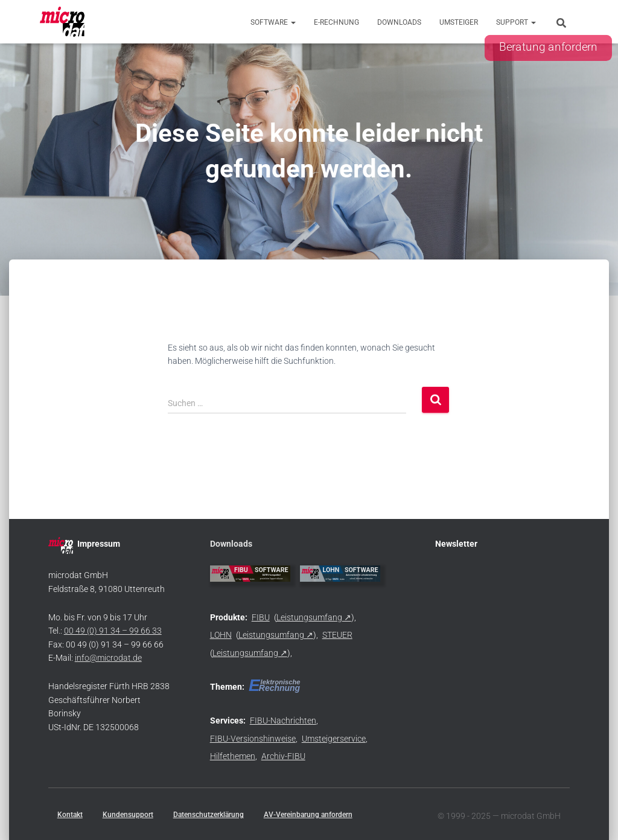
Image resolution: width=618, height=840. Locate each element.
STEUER (337, 635)
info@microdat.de (108, 658)
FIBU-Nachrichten (283, 721)
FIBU (261, 617)
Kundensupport (128, 815)
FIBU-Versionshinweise (253, 739)
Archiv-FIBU (283, 756)
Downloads (399, 22)
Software (273, 22)
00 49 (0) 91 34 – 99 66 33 (113, 631)
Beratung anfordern (548, 47)
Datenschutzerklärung (209, 815)
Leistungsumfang (309, 617)
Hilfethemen (233, 756)
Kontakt (70, 815)
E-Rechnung (336, 22)
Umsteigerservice (334, 739)
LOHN (221, 635)
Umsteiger (459, 22)
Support (516, 22)
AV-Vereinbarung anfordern (308, 815)
